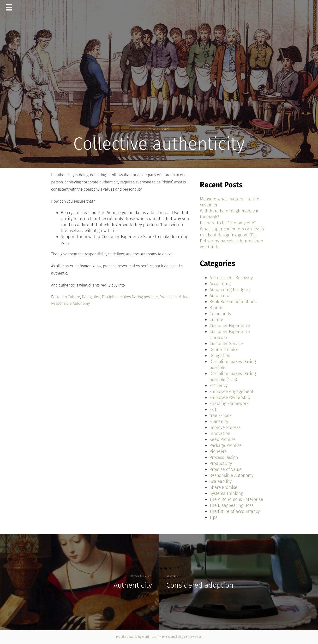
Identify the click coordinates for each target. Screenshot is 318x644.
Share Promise (223, 487)
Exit (213, 410)
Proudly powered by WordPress (136, 637)
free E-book (221, 416)
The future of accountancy (235, 511)
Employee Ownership (230, 398)
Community (220, 314)
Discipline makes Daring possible (130, 297)
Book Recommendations (233, 302)
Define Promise (224, 350)
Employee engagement (231, 392)
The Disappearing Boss (231, 505)
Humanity (219, 422)
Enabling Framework (229, 404)
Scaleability (221, 481)
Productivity (221, 463)
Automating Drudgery (230, 290)
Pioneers (218, 451)
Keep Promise (223, 439)
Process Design (224, 457)
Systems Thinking (226, 493)
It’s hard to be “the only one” (228, 223)
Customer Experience (230, 326)
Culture (74, 297)
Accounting (220, 284)
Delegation (91, 297)
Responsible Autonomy (70, 303)
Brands (216, 308)
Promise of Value (174, 297)
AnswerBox (195, 637)
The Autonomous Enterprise (236, 499)
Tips (213, 517)
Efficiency (219, 386)
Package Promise (226, 445)
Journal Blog (176, 637)
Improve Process (225, 427)
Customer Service (226, 344)
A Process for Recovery (231, 278)
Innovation (220, 433)
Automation (221, 296)
